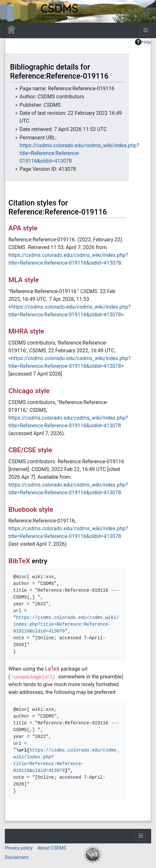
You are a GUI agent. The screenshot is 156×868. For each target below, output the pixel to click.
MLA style (24, 280)
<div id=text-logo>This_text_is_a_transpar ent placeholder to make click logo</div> (10, 11)
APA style (23, 228)
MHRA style (26, 331)
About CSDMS (52, 848)
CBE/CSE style (30, 450)
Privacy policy (19, 848)
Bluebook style (31, 509)
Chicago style (29, 391)
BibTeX (19, 561)
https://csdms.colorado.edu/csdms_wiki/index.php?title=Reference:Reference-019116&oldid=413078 (79, 153)
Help (143, 42)
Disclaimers (17, 857)
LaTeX (52, 669)
